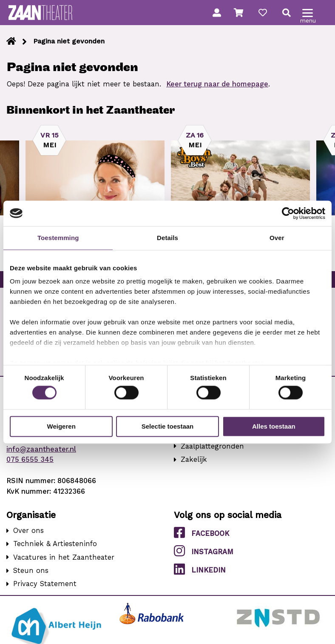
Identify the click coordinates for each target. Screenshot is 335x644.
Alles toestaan (274, 426)
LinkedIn (200, 570)
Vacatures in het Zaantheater (64, 557)
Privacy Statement (45, 584)
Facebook (202, 533)
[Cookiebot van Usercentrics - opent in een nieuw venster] (288, 213)
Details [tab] (167, 238)
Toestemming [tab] (58, 238)
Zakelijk (194, 459)
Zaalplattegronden (212, 446)
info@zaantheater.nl (41, 449)
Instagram (204, 551)
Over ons (28, 531)
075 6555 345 (30, 459)
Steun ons (31, 571)
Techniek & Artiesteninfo (55, 544)
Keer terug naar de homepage (217, 84)
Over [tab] (277, 238)
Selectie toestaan (168, 426)
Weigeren (61, 426)
